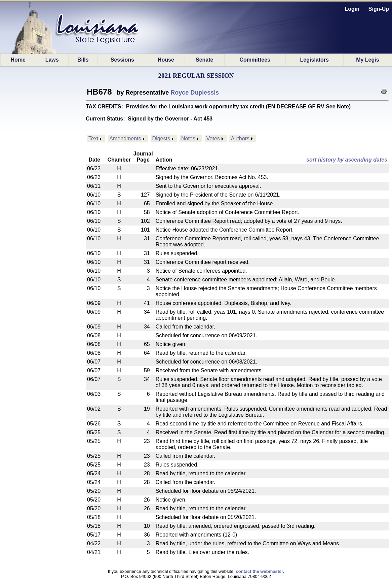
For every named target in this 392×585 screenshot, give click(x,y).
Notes (188, 139)
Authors (240, 139)
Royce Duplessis (195, 93)
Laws (52, 60)
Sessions (122, 60)
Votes (213, 139)
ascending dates (366, 160)
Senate (204, 60)
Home (18, 60)
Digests (161, 139)
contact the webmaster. (260, 571)
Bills (83, 60)
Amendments (125, 139)
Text (93, 139)
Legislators (315, 60)
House (166, 60)
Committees (255, 60)
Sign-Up (379, 9)
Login (352, 9)
